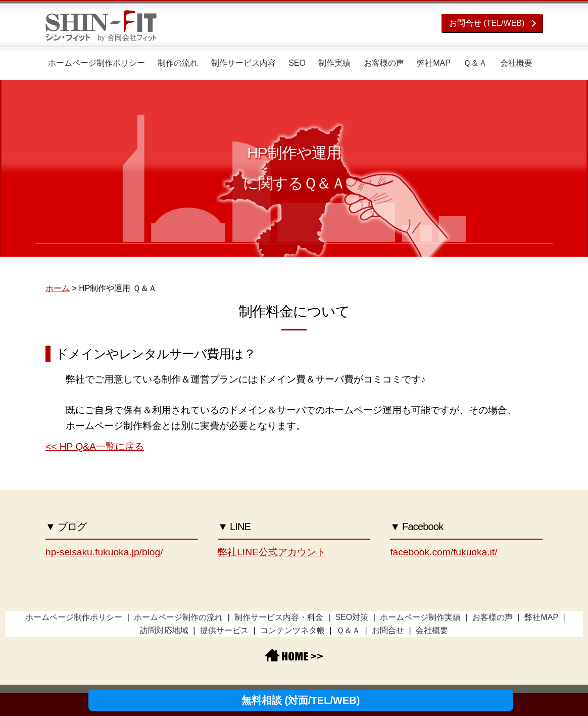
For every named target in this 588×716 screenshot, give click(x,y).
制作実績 (334, 63)
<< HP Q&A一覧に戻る (95, 446)
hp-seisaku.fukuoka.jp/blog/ (104, 552)
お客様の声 (384, 63)
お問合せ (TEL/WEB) (487, 23)
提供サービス (224, 630)
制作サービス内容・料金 (279, 617)
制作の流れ (178, 63)
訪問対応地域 (164, 630)
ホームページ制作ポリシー (96, 63)
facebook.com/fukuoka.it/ (444, 552)
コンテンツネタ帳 (292, 630)
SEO (297, 63)
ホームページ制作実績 (420, 617)
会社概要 (516, 63)
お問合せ (388, 630)
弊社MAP (434, 63)
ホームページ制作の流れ (178, 617)
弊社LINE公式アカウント (272, 552)
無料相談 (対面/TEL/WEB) (301, 700)
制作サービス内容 (243, 63)
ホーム (58, 288)
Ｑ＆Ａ (475, 63)
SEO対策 (352, 617)
